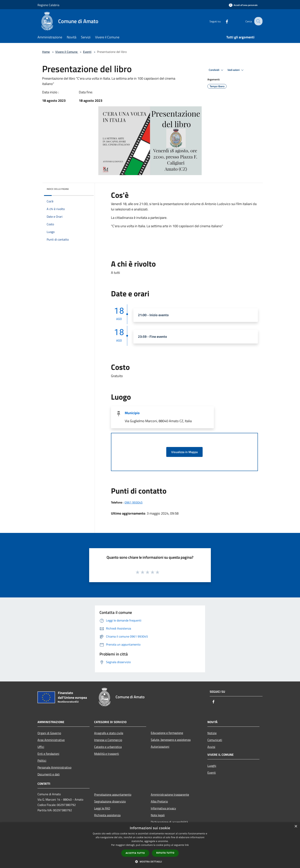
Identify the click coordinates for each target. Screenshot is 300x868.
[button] (150, 862)
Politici (42, 761)
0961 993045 (134, 502)
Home (46, 52)
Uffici (41, 747)
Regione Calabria (48, 5)
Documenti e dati (49, 774)
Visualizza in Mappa (184, 452)
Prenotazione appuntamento (113, 794)
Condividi (217, 70)
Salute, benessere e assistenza (171, 740)
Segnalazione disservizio (110, 801)
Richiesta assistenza (107, 815)
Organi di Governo (49, 733)
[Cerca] (258, 21)
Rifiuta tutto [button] (165, 853)
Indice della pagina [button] (58, 189)
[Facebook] (224, 21)
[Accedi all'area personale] (243, 5)
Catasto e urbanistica (108, 747)
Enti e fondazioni (48, 754)
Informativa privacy (163, 808)
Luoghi (212, 766)
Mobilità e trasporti (107, 754)
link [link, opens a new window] (187, 845)
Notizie (212, 733)
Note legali (158, 815)
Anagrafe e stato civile (109, 733)
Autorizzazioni (160, 747)
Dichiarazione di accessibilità (169, 822)
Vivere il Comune (67, 52)
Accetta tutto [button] (135, 853)
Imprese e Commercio (108, 740)
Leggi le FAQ (102, 808)
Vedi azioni (236, 70)
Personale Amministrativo (54, 767)
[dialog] (150, 845)
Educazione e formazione (167, 733)
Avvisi (211, 747)
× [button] (296, 826)
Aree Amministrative (51, 740)
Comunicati (215, 740)
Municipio (132, 413)
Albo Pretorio (159, 801)
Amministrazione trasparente (170, 794)
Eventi (87, 52)
